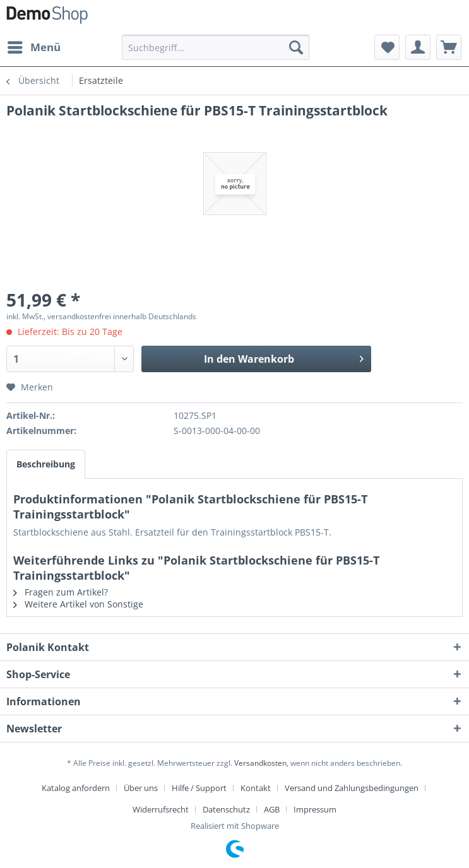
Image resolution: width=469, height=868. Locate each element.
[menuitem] (33, 47)
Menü (34, 46)
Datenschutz (226, 809)
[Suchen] (296, 47)
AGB (272, 809)
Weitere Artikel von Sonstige (78, 604)
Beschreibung (46, 464)
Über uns (141, 788)
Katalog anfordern (76, 788)
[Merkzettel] (387, 47)
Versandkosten (260, 763)
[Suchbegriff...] (216, 47)
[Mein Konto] (418, 47)
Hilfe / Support (199, 788)
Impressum (315, 809)
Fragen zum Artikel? (61, 592)
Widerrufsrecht (161, 809)
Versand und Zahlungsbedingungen (352, 788)
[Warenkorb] (449, 47)
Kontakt (256, 788)
